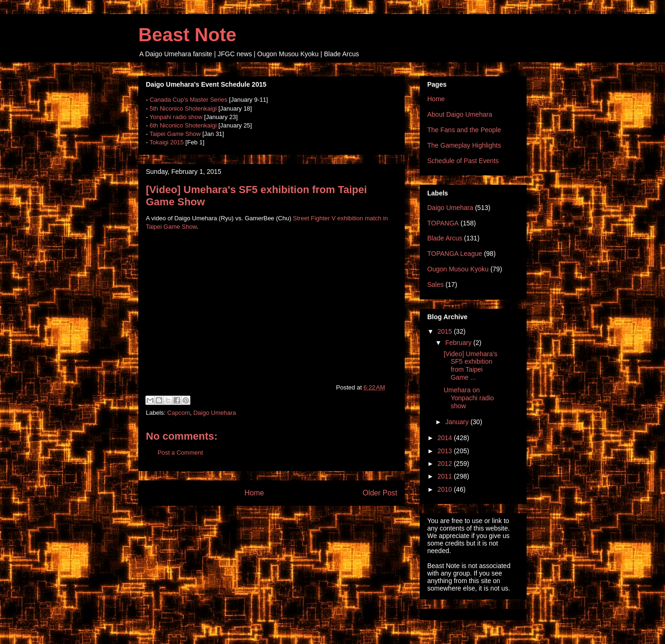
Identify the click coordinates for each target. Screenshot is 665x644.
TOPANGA (443, 223)
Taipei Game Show (175, 134)
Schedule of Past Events (463, 161)
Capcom (179, 413)
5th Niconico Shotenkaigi (183, 109)
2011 (446, 476)
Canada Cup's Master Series (189, 100)
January (458, 422)
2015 (446, 331)
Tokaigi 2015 (167, 142)
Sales (435, 285)
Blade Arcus (445, 238)
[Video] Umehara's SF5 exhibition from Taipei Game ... (470, 366)
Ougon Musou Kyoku (458, 269)
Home (254, 493)
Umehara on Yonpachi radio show (469, 398)
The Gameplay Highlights (464, 145)
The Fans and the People (464, 130)
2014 (446, 438)
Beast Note (187, 35)
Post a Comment (180, 453)
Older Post (380, 493)
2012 (446, 464)
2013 (446, 451)
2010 (446, 489)
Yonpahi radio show (176, 117)
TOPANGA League (455, 254)
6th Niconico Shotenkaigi (183, 125)
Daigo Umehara (215, 413)
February (459, 343)
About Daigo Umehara (460, 114)
